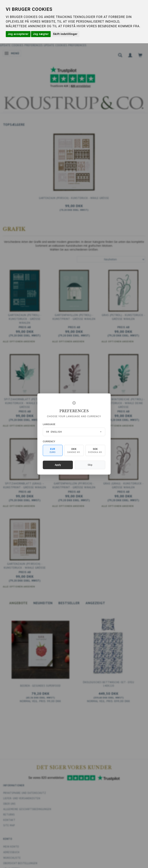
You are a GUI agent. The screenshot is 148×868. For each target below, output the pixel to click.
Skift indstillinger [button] (65, 34)
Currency (49, 442)
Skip (90, 465)
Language (49, 424)
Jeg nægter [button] (41, 34)
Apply (58, 465)
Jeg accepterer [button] (18, 34)
